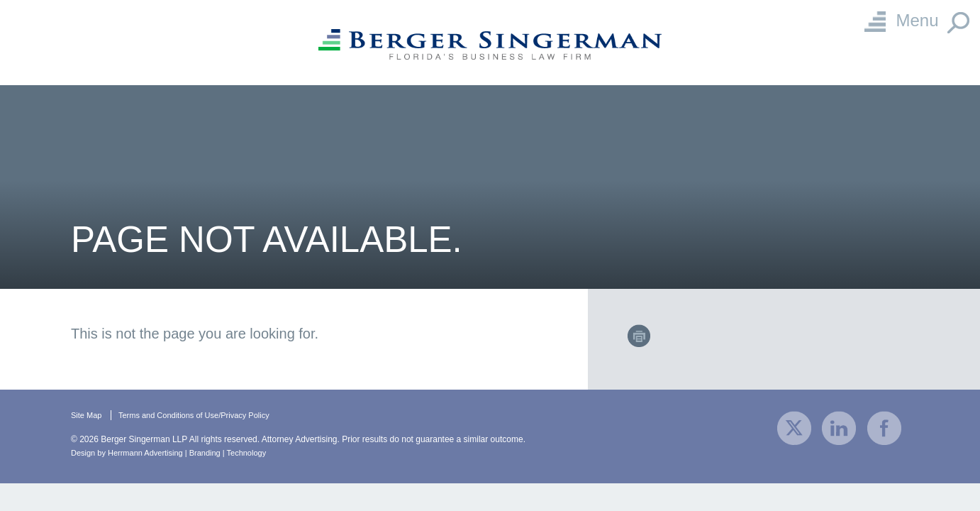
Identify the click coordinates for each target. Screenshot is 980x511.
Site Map (88, 415)
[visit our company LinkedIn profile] (839, 427)
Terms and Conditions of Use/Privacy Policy (204, 415)
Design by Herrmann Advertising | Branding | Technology (177, 453)
